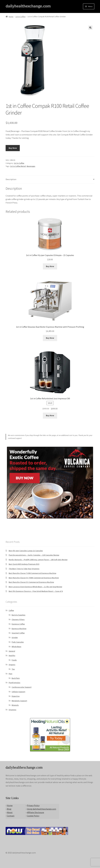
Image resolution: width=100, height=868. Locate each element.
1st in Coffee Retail (18, 166)
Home (11, 17)
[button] (90, 28)
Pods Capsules (18, 642)
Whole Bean (16, 647)
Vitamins (12, 710)
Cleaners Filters (18, 619)
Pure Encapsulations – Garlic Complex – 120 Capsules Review (34, 555)
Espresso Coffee (18, 624)
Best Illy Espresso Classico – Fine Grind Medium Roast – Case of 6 (36, 591)
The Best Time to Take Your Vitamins (24, 569)
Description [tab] (11, 179)
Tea (13, 669)
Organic (12, 665)
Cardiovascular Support (22, 687)
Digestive (16, 696)
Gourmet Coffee (18, 633)
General (12, 651)
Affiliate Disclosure (36, 812)
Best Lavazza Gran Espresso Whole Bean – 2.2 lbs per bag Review (35, 587)
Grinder (15, 637)
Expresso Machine (19, 629)
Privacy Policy (33, 805)
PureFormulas (14, 683)
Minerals (15, 705)
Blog (9, 809)
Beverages (31, 166)
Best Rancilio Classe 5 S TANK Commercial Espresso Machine (34, 578)
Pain (10, 674)
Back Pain (16, 678)
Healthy (12, 656)
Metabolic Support (19, 701)
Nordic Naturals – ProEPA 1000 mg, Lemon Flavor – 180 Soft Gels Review (38, 560)
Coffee (11, 610)
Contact (11, 816)
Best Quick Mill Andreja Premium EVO (24, 564)
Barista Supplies (18, 615)
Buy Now (13, 148)
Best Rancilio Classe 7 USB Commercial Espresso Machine (32, 573)
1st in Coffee (20, 17)
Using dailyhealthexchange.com (42, 809)
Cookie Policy (33, 816)
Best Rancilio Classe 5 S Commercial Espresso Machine (31, 582)
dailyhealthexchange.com (28, 6)
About (10, 812)
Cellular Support (18, 692)
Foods (14, 660)
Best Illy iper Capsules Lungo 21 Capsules (26, 551)
